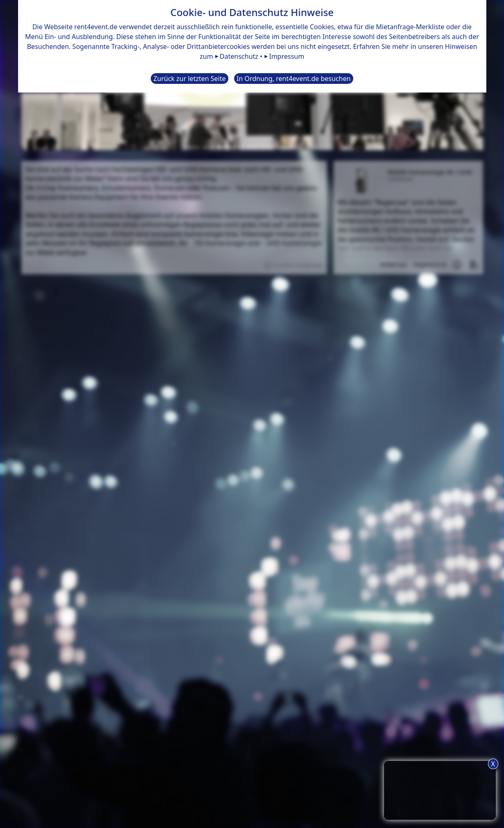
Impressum (287, 56)
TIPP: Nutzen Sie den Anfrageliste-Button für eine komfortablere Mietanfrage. (440, 789)
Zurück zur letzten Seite (189, 79)
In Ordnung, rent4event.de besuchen (294, 79)
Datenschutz (239, 56)
